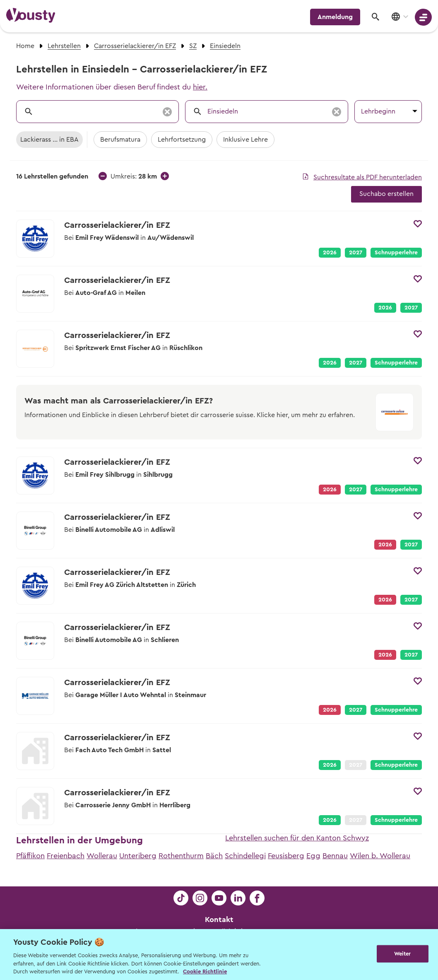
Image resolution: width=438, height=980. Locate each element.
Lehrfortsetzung (182, 140)
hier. (200, 87)
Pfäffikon (30, 856)
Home (25, 46)
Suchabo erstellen (386, 194)
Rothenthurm (181, 856)
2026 (330, 253)
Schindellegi (245, 856)
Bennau (335, 856)
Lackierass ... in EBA (49, 140)
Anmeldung (335, 17)
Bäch (214, 856)
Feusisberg (286, 856)
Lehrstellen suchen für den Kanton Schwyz (297, 838)
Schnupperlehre (396, 253)
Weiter (403, 954)
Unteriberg (138, 856)
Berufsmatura (120, 140)
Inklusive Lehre (245, 140)
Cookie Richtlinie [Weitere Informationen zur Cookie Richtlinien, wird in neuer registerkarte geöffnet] (205, 972)
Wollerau (102, 856)
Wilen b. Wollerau (380, 856)
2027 (356, 253)
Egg (313, 856)
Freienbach (66, 856)
